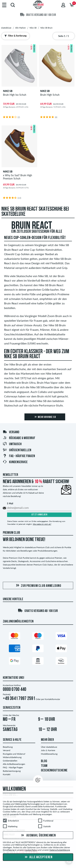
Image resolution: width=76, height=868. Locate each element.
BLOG (44, 761)
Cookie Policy (31, 850)
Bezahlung (8, 747)
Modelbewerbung (49, 754)
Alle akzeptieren (38, 857)
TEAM (44, 766)
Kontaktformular (52, 699)
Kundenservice (15, 462)
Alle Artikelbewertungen (14, 764)
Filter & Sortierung (15, 36)
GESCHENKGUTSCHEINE (54, 771)
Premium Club (11, 533)
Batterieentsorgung (12, 771)
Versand (11, 432)
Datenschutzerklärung (60, 850)
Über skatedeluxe (49, 747)
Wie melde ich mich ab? (42, 524)
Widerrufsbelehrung (12, 757)
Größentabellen (17, 450)
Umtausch (12, 444)
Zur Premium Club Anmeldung (38, 586)
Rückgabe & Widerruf (19, 438)
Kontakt (7, 774)
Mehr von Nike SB (45, 417)
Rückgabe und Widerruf (14, 754)
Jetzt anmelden (39, 515)
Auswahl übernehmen (38, 835)
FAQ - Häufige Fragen (19, 456)
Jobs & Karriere (48, 750)
